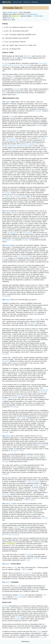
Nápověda (34, 2)
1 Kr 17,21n (23, 256)
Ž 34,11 (22, 196)
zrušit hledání (39, 16)
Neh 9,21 (12, 196)
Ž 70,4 (33, 489)
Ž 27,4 (28, 456)
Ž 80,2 (9, 138)
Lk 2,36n (10, 544)
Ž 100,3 (8, 140)
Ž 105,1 (7, 534)
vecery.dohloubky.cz (31, 14)
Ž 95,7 (10, 146)
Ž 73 (19, 65)
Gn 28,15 (43, 390)
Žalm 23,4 (5, 300)
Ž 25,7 (43, 518)
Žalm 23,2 (5, 211)
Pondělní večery (12, 12)
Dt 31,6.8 (12, 398)
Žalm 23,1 (5, 102)
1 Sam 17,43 (20, 418)
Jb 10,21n (30, 323)
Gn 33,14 (27, 233)
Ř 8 (16, 619)
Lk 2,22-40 (15, 16)
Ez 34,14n (26, 146)
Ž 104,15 (12, 450)
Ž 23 (4, 63)
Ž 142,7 (34, 481)
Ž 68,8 (22, 144)
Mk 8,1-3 (9, 240)
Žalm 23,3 (5, 245)
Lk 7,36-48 (41, 445)
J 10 (14, 568)
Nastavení (27, 2)
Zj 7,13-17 (42, 637)
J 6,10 (24, 240)
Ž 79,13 (41, 138)
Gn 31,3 (18, 396)
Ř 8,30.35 (29, 500)
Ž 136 (15, 527)
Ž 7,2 (27, 481)
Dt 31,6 (13, 407)
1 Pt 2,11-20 (17, 597)
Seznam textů (17, 2)
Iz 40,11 (18, 146)
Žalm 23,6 (5, 504)
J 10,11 (38, 125)
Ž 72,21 (29, 144)
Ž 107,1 (14, 534)
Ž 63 (8, 65)
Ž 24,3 (15, 89)
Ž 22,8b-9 (37, 485)
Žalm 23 (10, 18)
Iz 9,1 (5, 361)
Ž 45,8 (19, 450)
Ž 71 (14, 65)
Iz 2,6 (36, 320)
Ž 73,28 (34, 558)
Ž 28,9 (15, 140)
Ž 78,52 (37, 144)
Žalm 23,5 (5, 436)
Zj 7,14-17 (26, 573)
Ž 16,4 (37, 111)
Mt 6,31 (5, 193)
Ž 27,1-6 (41, 63)
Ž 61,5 (35, 456)
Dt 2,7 (5, 196)
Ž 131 (25, 65)
